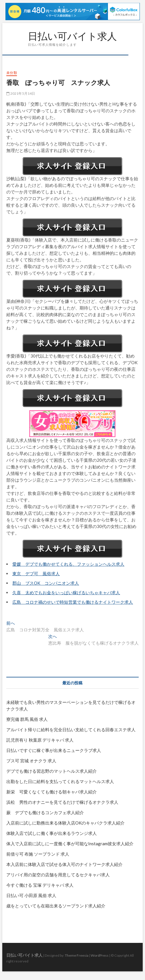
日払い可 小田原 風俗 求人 (31, 895)
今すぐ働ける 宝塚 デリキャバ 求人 (40, 885)
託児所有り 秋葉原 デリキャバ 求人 (40, 740)
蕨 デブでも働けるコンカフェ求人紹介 (45, 812)
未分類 (12, 73)
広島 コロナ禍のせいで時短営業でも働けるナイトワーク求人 (73, 602)
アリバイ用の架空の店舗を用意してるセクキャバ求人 (58, 875)
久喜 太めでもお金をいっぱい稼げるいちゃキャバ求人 (66, 592)
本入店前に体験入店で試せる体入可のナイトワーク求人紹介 (64, 864)
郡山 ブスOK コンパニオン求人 (46, 583)
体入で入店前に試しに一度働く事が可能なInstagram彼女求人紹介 (70, 844)
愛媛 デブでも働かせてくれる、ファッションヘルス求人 (68, 564)
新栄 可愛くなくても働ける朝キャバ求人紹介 (52, 792)
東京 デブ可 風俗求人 (36, 573)
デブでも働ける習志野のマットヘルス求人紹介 (52, 771)
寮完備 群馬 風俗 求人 (27, 719)
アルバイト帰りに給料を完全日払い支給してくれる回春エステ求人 (71, 730)
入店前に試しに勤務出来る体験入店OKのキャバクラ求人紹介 (65, 823)
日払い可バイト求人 (72, 36)
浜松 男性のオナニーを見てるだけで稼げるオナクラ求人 (62, 802)
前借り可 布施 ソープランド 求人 (38, 854)
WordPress (100, 955)
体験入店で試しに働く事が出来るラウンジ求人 (52, 833)
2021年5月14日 (21, 93)
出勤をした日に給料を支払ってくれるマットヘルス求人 (60, 781)
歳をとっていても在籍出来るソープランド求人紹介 (56, 906)
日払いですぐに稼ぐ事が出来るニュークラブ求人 (54, 750)
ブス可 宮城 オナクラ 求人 (31, 761)
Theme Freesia (77, 955)
